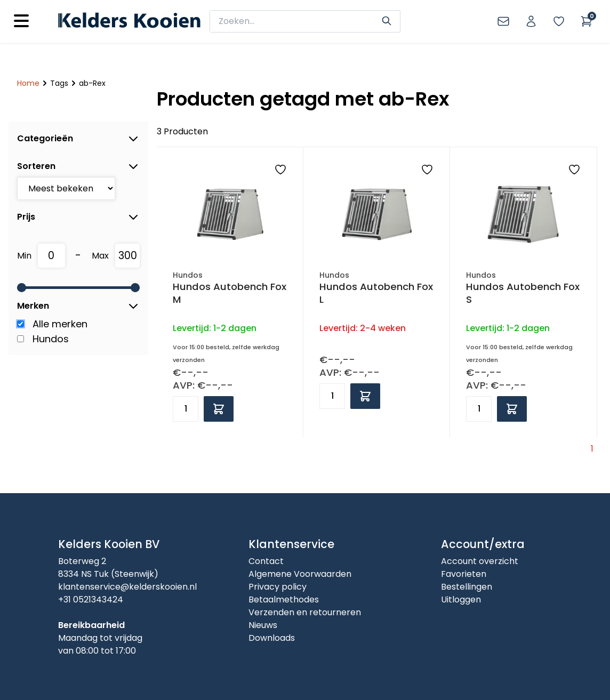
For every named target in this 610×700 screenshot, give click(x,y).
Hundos (51, 339)
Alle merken (60, 324)
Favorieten (464, 574)
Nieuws (263, 625)
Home (28, 83)
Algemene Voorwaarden (300, 574)
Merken (78, 306)
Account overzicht (480, 561)
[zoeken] (297, 21)
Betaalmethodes (284, 600)
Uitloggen (461, 600)
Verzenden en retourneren (305, 612)
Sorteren (78, 166)
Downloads (272, 638)
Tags (59, 83)
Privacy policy (278, 587)
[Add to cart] (219, 409)
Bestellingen (467, 587)
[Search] (387, 20)
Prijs (78, 217)
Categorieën (78, 139)
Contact (266, 561)
